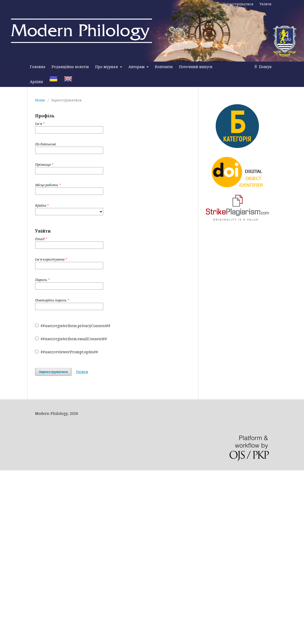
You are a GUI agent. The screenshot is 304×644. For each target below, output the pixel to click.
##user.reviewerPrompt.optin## (67, 352)
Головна (38, 67)
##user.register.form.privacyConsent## (73, 326)
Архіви (36, 82)
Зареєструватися (238, 4)
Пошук (265, 67)
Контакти (164, 67)
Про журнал (107, 67)
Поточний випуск (196, 67)
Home (40, 100)
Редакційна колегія (70, 67)
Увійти (265, 4)
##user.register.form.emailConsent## (71, 339)
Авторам (137, 67)
